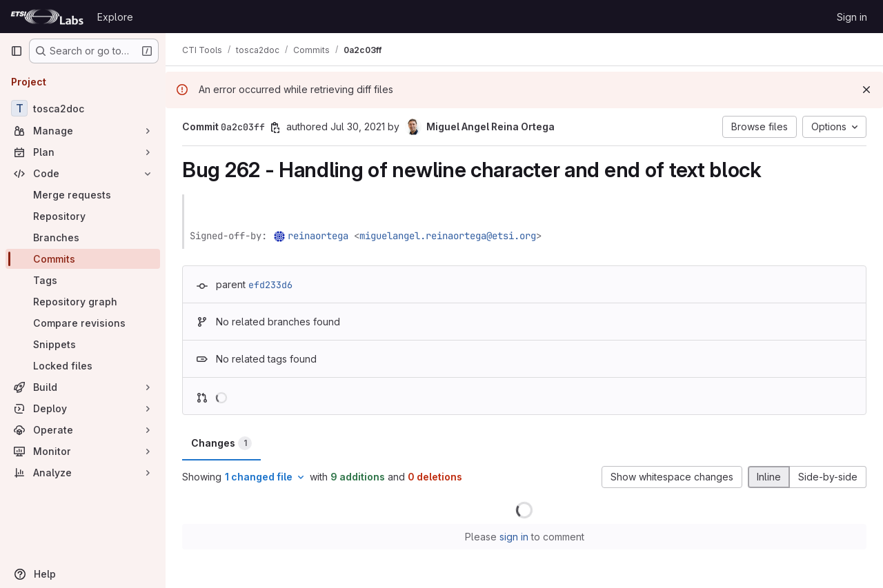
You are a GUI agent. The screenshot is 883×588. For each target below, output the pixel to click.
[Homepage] (47, 17)
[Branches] (83, 237)
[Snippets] (83, 344)
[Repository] (83, 216)
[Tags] (83, 280)
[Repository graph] (83, 302)
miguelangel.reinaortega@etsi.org (448, 236)
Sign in (852, 17)
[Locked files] (83, 366)
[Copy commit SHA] (275, 128)
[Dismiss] (866, 90)
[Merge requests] (83, 195)
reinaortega (318, 236)
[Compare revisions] (83, 323)
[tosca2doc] (83, 108)
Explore (115, 17)
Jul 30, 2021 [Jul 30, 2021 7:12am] (358, 126)
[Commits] (83, 259)
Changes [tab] (221, 443)
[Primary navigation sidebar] (17, 51)
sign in (514, 537)
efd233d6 (270, 285)
